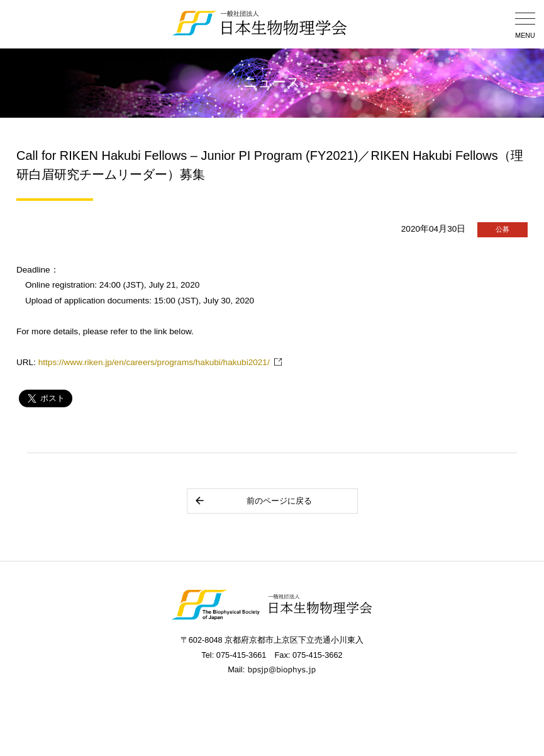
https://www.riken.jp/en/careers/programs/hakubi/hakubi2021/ (154, 362)
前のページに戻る (253, 501)
